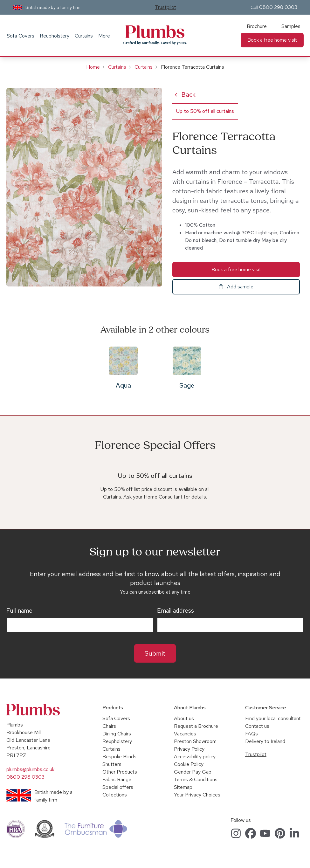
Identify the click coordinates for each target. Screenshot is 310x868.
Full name (19, 611)
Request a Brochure (196, 726)
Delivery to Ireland (265, 741)
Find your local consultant (273, 718)
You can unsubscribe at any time (155, 592)
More (104, 36)
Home (93, 67)
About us (184, 718)
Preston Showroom (195, 741)
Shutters (112, 764)
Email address (176, 611)
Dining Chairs (117, 734)
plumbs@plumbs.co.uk (30, 769)
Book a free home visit (272, 40)
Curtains (84, 36)
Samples (291, 26)
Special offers (118, 787)
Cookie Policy (189, 764)
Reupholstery (55, 36)
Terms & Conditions (196, 779)
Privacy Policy (189, 749)
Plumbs (155, 32)
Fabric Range (117, 779)
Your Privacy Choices (197, 795)
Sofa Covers (21, 36)
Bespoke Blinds (119, 757)
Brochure (257, 26)
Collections (115, 795)
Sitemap (183, 787)
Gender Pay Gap (193, 772)
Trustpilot (165, 7)
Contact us (257, 726)
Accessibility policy (195, 757)
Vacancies (185, 734)
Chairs (109, 726)
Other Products (120, 772)
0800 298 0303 (278, 7)
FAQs (251, 734)
